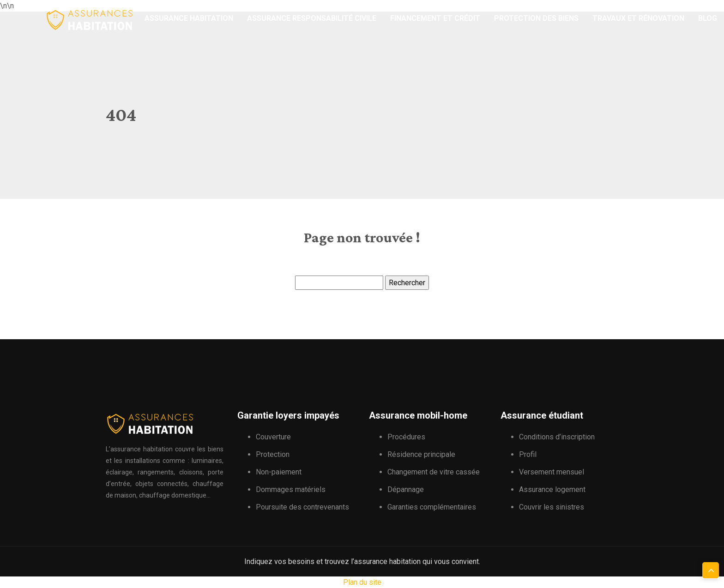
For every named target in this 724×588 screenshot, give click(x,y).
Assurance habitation (189, 18)
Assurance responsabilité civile (312, 18)
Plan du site (362, 582)
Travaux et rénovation (638, 18)
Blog (708, 18)
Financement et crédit (435, 18)
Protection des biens (536, 18)
